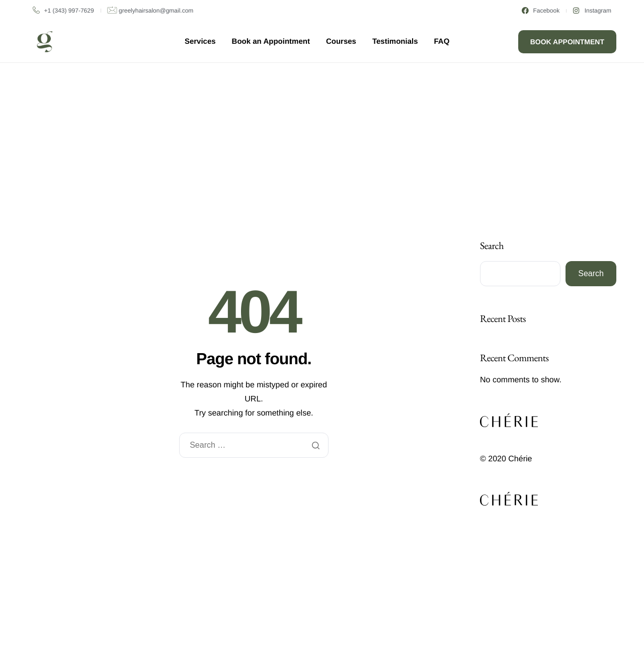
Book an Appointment (271, 42)
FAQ (442, 42)
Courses (341, 42)
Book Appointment (567, 42)
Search (492, 245)
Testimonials (395, 42)
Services (200, 42)
